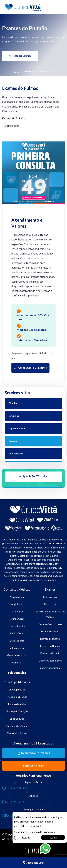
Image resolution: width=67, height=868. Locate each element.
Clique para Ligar (34, 863)
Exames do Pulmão (50, 652)
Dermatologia (17, 640)
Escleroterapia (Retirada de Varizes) (50, 613)
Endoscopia (50, 603)
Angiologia (17, 603)
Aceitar (53, 837)
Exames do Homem (50, 645)
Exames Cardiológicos (50, 623)
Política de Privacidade (43, 832)
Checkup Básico (17, 688)
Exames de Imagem (50, 638)
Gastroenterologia (17, 654)
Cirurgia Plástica (17, 625)
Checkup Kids (17, 718)
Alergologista (17, 596)
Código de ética (34, 765)
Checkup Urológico (17, 732)
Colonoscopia (50, 596)
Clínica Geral (17, 632)
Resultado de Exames (34, 752)
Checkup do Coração (17, 710)
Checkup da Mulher (17, 703)
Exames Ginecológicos (50, 660)
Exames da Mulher (50, 630)
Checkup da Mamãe (17, 696)
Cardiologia (17, 610)
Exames (28, 71)
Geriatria (17, 661)
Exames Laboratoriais (50, 667)
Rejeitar (27, 837)
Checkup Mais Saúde (17, 725)
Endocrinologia (17, 647)
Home (16, 72)
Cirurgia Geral (17, 618)
